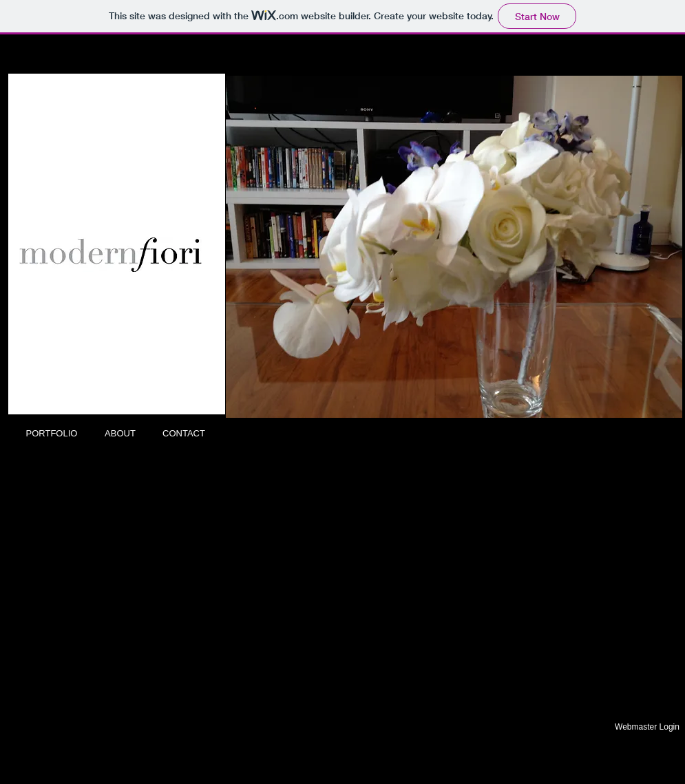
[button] (454, 247)
